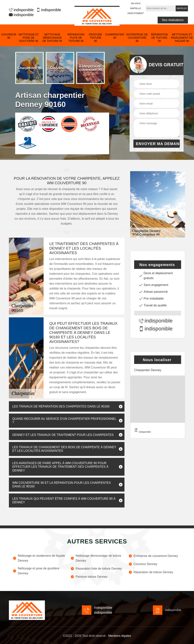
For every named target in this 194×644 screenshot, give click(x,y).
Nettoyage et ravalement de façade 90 (182, 38)
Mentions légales (120, 636)
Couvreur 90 (9, 36)
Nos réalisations (173, 20)
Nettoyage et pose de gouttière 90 (29, 38)
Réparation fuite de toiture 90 (76, 38)
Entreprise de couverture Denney (153, 556)
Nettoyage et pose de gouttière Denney (36, 571)
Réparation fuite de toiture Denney (96, 569)
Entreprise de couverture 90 (137, 38)
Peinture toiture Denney (89, 577)
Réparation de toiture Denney (151, 572)
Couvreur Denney (143, 564)
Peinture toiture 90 (96, 38)
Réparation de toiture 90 (159, 38)
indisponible (21, 10)
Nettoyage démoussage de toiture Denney (96, 558)
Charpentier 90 (115, 36)
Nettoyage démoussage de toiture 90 (52, 38)
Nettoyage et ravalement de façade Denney (39, 558)
